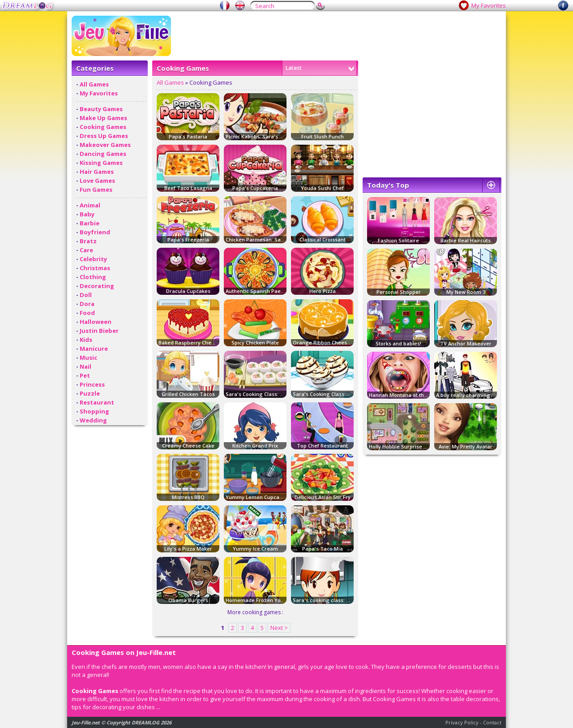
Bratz (88, 241)
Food (87, 313)
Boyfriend (95, 232)
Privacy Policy (462, 722)
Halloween (96, 322)
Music (88, 358)
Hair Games (97, 172)
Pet (85, 375)
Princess (92, 384)
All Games (94, 84)
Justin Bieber (99, 331)
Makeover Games (105, 145)
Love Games (97, 181)
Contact (492, 722)
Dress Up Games (104, 136)
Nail (86, 366)
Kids (86, 340)
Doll (86, 295)
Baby (87, 214)
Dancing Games (103, 154)
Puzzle (90, 393)
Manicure (94, 349)
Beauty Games (101, 109)
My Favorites (489, 5)
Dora (87, 304)
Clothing (93, 277)
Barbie (90, 223)
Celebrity (93, 259)
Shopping (94, 411)
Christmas (95, 268)
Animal (90, 205)
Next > (279, 628)
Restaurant (97, 402)
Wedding (93, 420)
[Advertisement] (338, 36)
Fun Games (96, 190)
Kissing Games (101, 163)
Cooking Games (103, 127)
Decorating (97, 286)
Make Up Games (103, 118)
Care (86, 250)
